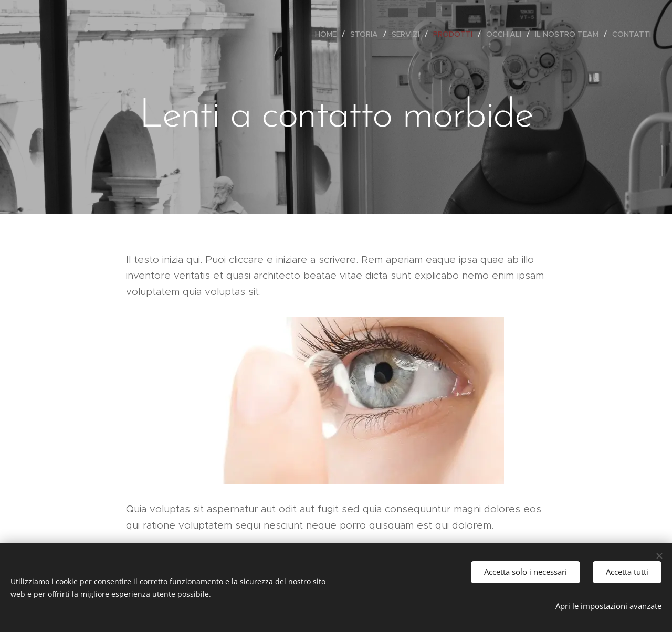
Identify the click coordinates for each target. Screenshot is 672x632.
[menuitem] (329, 34)
